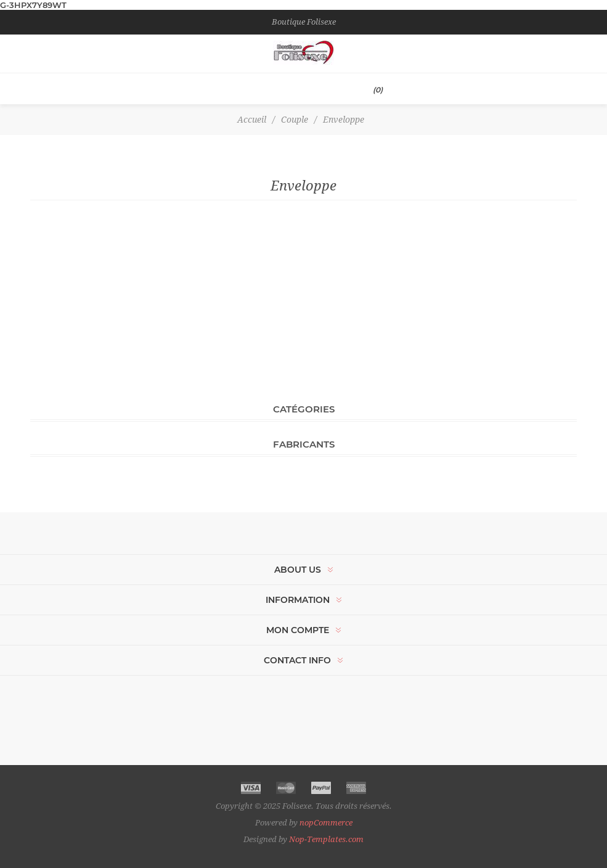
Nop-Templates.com (326, 839)
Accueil (252, 120)
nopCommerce (326, 823)
